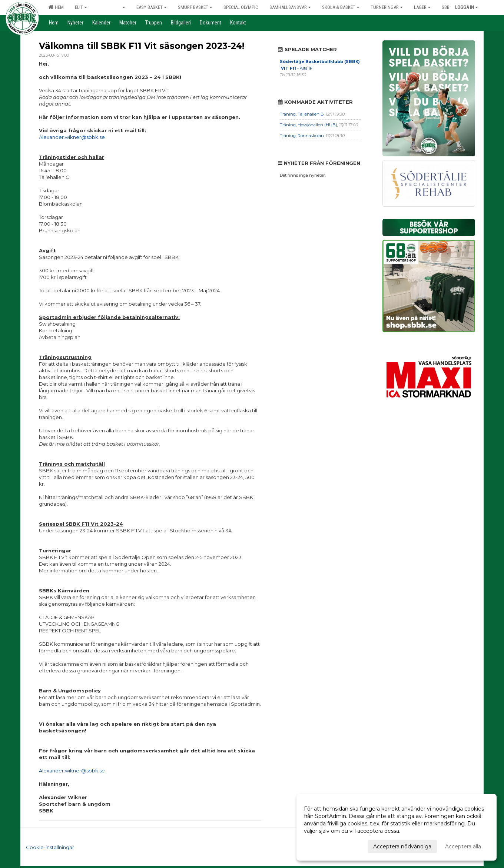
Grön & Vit (112, 7)
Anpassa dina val (325, 845)
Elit (81, 7)
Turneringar (387, 7)
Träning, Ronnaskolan (302, 136)
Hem (56, 7)
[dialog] (397, 827)
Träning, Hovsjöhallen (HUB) (309, 125)
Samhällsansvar (290, 7)
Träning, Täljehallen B (302, 114)
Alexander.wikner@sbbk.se (72, 137)
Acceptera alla (463, 847)
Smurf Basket (195, 7)
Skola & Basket (341, 7)
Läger (422, 7)
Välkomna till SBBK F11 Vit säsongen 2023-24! (142, 46)
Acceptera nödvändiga (402, 847)
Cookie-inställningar (50, 847)
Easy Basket (152, 7)
